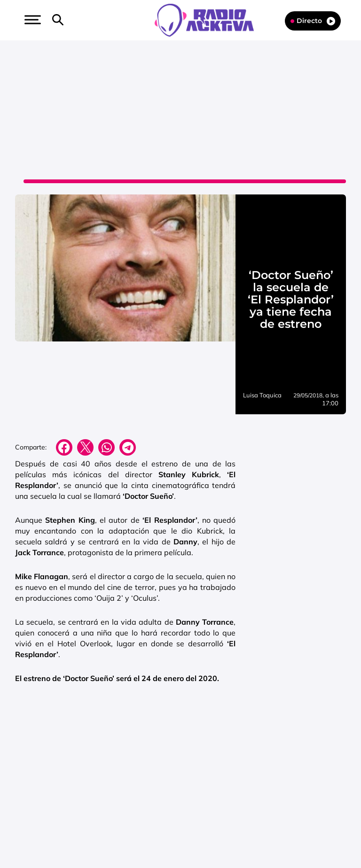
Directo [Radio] (313, 21)
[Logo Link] (209, 19)
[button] (31, 20)
